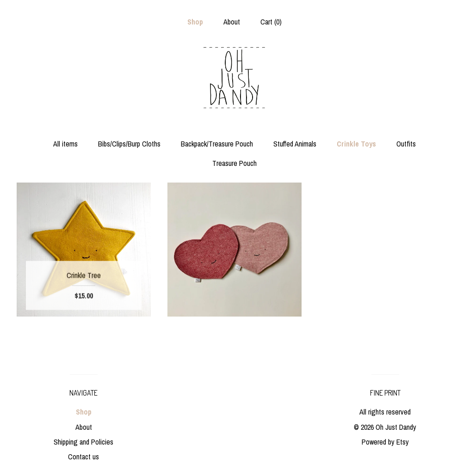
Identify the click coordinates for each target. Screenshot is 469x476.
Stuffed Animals (295, 144)
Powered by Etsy (385, 442)
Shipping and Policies (83, 442)
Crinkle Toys (356, 144)
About (232, 22)
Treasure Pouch (234, 163)
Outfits (406, 144)
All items (65, 144)
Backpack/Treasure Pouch (217, 144)
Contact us (83, 457)
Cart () (271, 22)
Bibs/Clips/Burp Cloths (129, 144)
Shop (195, 22)
